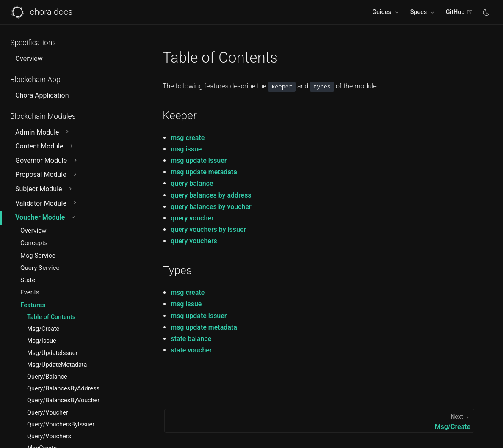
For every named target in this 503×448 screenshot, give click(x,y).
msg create (188, 138)
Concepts (34, 243)
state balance (191, 339)
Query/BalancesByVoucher (63, 400)
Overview (29, 59)
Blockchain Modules (43, 116)
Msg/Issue (42, 341)
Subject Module (44, 189)
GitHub (459, 12)
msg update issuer (199, 161)
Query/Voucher (47, 413)
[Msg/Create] (319, 421)
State (28, 280)
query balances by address (211, 195)
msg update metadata (204, 172)
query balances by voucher (211, 207)
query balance (192, 183)
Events (30, 292)
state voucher (191, 350)
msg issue (186, 149)
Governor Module (47, 161)
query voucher (192, 218)
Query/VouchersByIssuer (61, 425)
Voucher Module (46, 217)
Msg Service (38, 256)
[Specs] (423, 12)
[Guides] (386, 12)
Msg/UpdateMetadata (57, 365)
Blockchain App (35, 80)
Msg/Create (43, 329)
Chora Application (42, 95)
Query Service (40, 268)
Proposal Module (47, 175)
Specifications (33, 43)
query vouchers (194, 241)
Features (33, 305)
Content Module (45, 146)
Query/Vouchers (49, 436)
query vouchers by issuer (208, 229)
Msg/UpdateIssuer (52, 353)
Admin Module (43, 132)
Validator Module (47, 203)
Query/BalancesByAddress (63, 389)
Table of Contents (51, 317)
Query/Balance (47, 377)
